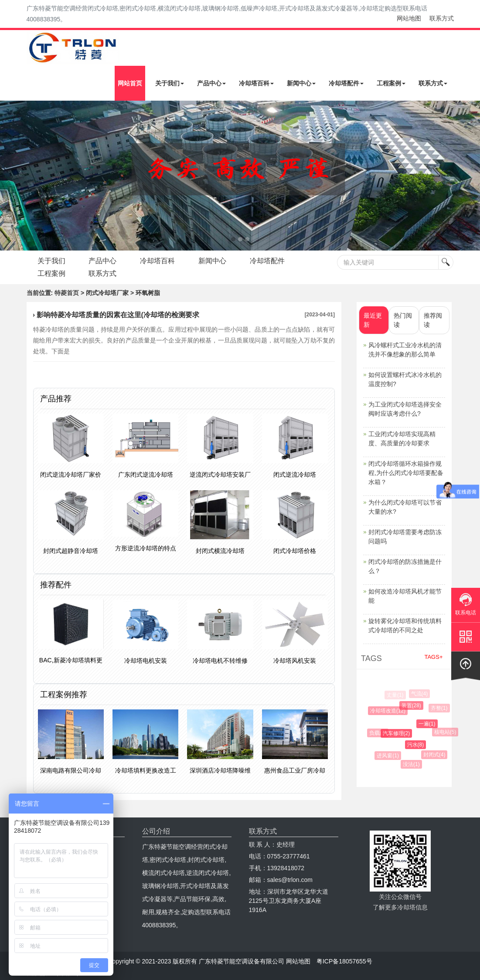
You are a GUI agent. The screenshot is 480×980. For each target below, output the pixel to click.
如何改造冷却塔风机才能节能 (405, 596)
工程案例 (391, 83)
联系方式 (442, 18)
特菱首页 (67, 293)
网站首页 (130, 83)
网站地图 (409, 18)
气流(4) (420, 694)
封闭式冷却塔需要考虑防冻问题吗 (405, 537)
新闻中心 (301, 83)
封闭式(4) (435, 755)
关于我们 (170, 83)
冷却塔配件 (346, 83)
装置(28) (413, 705)
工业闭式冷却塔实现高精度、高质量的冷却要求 (402, 439)
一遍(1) (429, 724)
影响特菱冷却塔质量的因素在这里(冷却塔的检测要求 (118, 315)
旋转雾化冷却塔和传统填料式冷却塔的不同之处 (405, 626)
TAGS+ (433, 657)
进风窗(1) (389, 756)
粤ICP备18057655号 (344, 961)
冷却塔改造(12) (389, 711)
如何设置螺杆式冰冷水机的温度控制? (405, 379)
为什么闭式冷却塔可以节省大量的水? (405, 507)
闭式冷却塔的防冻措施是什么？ (405, 566)
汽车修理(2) (398, 733)
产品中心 (211, 83)
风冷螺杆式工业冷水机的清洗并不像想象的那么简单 (405, 350)
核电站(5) (446, 732)
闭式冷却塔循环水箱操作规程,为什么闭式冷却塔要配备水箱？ (406, 473)
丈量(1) (395, 695)
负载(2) (379, 733)
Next (9, 176)
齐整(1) (440, 708)
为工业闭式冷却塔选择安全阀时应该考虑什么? (405, 409)
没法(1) (412, 764)
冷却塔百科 (256, 83)
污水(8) (417, 745)
